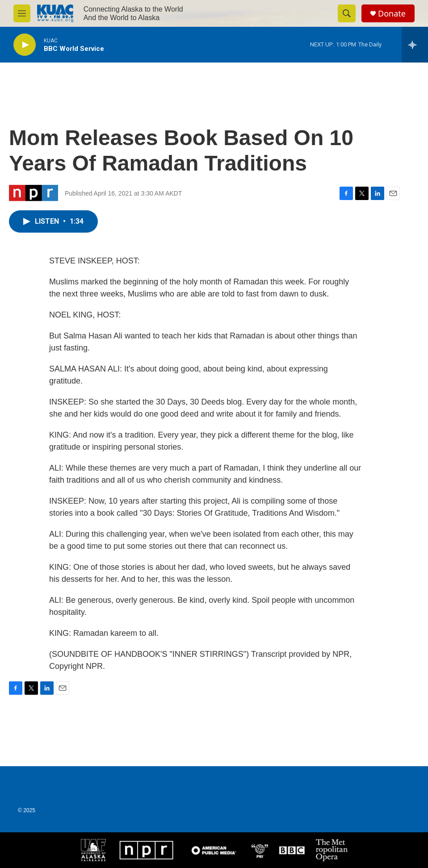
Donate (392, 14)
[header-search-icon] (347, 13)
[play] (25, 45)
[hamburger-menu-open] (22, 13)
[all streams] (415, 45)
